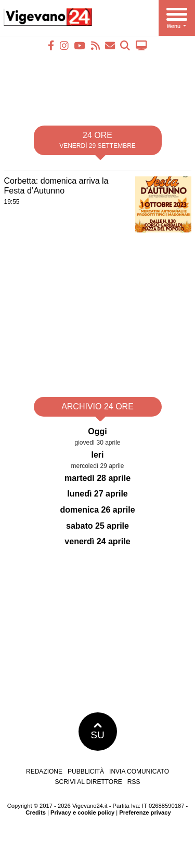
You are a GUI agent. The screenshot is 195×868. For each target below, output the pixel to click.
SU (97, 732)
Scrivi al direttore (88, 782)
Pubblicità (86, 771)
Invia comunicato (139, 771)
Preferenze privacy (145, 812)
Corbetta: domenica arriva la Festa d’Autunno (56, 186)
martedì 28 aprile (97, 478)
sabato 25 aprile (97, 526)
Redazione (44, 771)
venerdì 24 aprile (97, 541)
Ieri (97, 455)
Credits (36, 812)
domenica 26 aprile (97, 510)
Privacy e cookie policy (82, 812)
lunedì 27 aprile (97, 494)
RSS (134, 782)
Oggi (97, 431)
